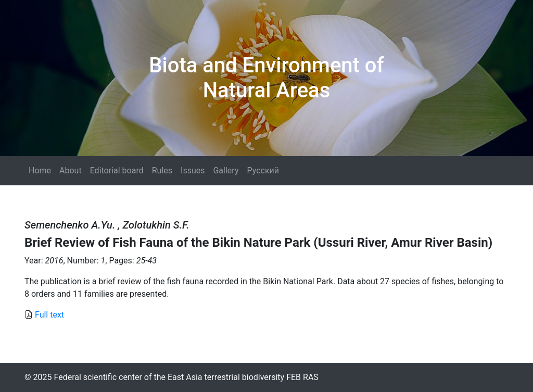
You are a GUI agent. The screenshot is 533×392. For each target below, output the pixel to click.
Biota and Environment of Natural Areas (266, 78)
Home (40, 170)
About (71, 170)
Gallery (226, 170)
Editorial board (117, 170)
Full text (49, 315)
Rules (162, 170)
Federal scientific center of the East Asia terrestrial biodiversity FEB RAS (186, 377)
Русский (263, 170)
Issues (193, 170)
